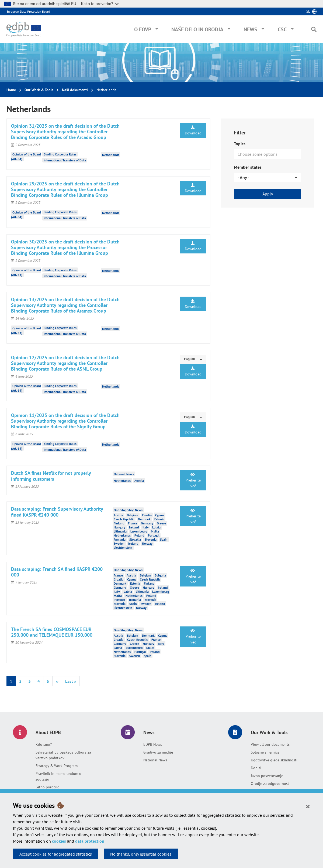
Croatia (147, 515)
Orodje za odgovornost (270, 784)
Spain (164, 539)
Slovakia (135, 539)
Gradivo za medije (158, 752)
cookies (59, 841)
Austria (139, 480)
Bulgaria (160, 575)
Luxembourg (139, 531)
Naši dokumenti (75, 90)
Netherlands (111, 155)
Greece (161, 523)
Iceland (133, 543)
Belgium (133, 515)
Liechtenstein (123, 547)
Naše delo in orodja (197, 29)
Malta (155, 531)
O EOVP (143, 29)
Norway (147, 543)
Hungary (119, 527)
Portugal (154, 535)
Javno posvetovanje (267, 776)
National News (155, 760)
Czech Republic (124, 519)
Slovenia (151, 539)
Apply (268, 194)
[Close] (308, 806)
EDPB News (153, 744)
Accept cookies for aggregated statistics (56, 854)
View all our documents (270, 744)
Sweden (119, 543)
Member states (248, 167)
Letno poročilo (48, 787)
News (250, 29)
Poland (139, 535)
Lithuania (120, 531)
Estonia (159, 519)
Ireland (134, 527)
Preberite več (193, 480)
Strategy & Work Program (57, 766)
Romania (120, 539)
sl (308, 11)
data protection (90, 841)
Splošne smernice (265, 752)
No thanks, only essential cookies (141, 854)
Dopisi (256, 768)
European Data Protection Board (28, 11)
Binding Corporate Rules (60, 154)
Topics (240, 144)
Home (11, 90)
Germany (147, 523)
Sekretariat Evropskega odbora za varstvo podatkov (63, 755)
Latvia (156, 527)
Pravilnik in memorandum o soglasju (58, 776)
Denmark (144, 519)
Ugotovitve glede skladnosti (274, 760)
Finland (119, 523)
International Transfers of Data (65, 160)
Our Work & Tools (39, 90)
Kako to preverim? (100, 4)
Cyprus (160, 515)
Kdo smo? (44, 744)
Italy (146, 527)
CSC (282, 29)
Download (193, 130)
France (133, 523)
